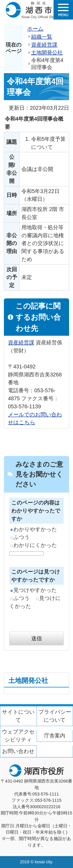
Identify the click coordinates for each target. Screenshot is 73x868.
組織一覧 (42, 37)
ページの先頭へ (61, 756)
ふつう (20, 537)
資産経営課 (44, 45)
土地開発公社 (47, 53)
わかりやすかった (34, 529)
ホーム (35, 29)
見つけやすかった (34, 590)
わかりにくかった (34, 545)
